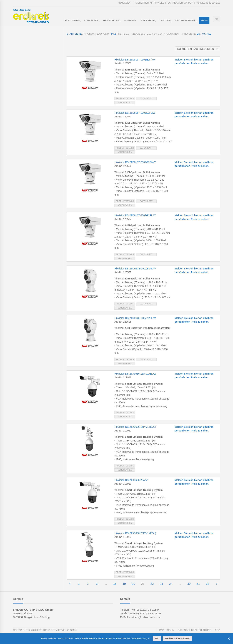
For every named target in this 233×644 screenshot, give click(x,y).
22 (152, 584)
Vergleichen (125, 103)
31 (198, 584)
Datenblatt (146, 99)
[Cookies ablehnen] (229, 638)
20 (199, 34)
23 (161, 584)
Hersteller (111, 21)
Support (130, 21)
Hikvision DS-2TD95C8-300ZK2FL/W (135, 318)
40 (203, 34)
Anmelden (124, 3)
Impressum (167, 630)
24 (171, 584)
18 (115, 584)
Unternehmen (185, 21)
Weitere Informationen (177, 638)
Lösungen (91, 21)
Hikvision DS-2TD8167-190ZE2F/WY (135, 60)
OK (157, 638)
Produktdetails (125, 99)
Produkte (148, 21)
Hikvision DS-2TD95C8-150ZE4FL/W (135, 269)
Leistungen (72, 21)
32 (207, 584)
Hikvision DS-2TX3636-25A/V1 (131, 480)
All (209, 34)
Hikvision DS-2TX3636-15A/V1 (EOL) (135, 374)
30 (189, 584)
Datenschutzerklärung (195, 630)
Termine (165, 21)
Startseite (74, 34)
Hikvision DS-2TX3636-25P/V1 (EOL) (135, 533)
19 (124, 584)
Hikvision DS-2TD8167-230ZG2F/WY (135, 162)
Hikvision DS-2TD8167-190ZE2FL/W (135, 113)
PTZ (114, 34)
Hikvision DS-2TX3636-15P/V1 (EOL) (135, 427)
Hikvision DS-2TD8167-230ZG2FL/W (135, 215)
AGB (217, 630)
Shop (204, 21)
